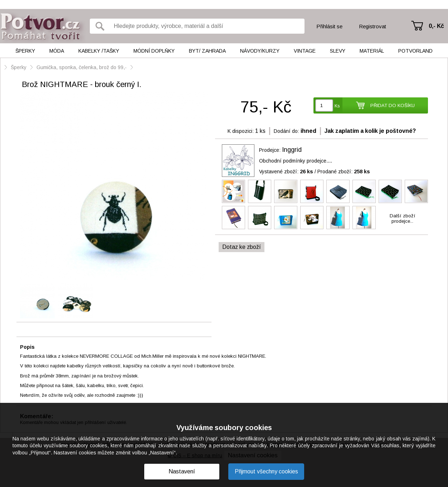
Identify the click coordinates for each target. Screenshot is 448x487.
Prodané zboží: (344, 172)
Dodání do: (286, 131)
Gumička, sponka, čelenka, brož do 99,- (82, 67)
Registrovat (372, 26)
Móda (57, 51)
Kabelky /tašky (99, 51)
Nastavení (182, 471)
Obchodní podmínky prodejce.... (296, 161)
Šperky (25, 51)
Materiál (372, 51)
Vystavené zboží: (286, 172)
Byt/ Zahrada (207, 51)
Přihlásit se (329, 26)
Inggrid (292, 150)
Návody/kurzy (260, 51)
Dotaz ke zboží (242, 247)
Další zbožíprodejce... (403, 218)
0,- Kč (436, 26)
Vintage (305, 51)
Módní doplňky (154, 51)
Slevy (338, 51)
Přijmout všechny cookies (266, 471)
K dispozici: (241, 131)
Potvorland (415, 51)
